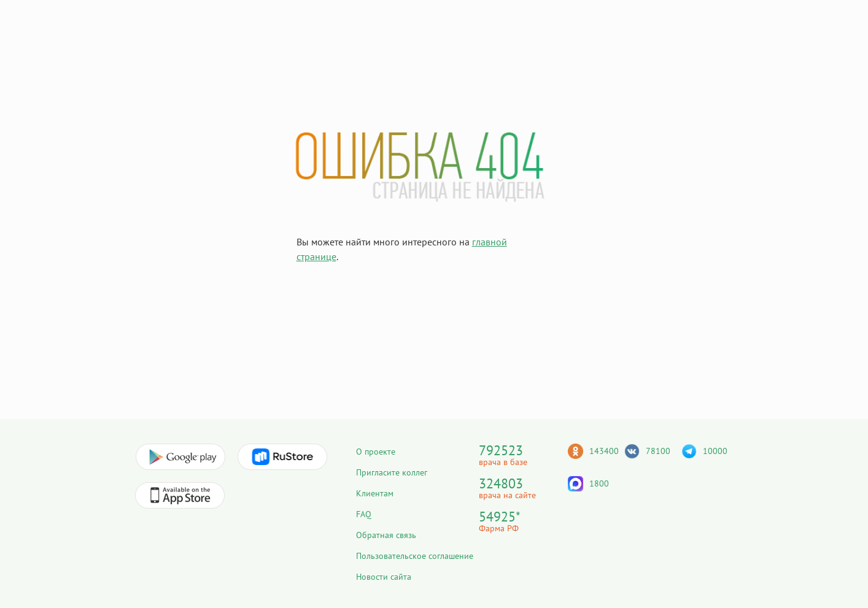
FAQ (364, 514)
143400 (604, 451)
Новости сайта (384, 577)
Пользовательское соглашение (415, 556)
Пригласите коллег (392, 472)
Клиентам (375, 493)
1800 (599, 483)
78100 (658, 451)
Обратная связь (386, 535)
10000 (715, 451)
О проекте (376, 452)
